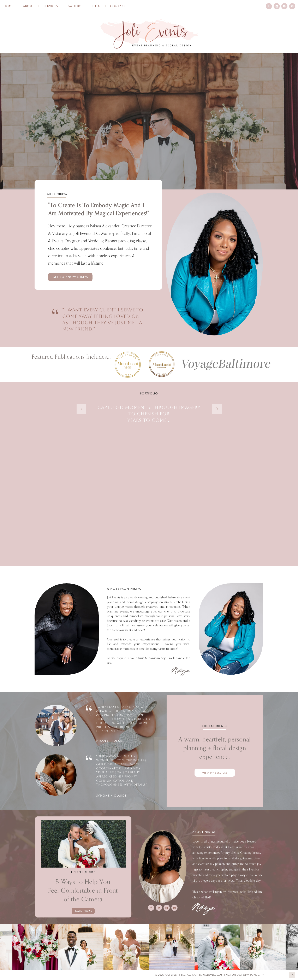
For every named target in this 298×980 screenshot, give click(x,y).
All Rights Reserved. (202, 975)
